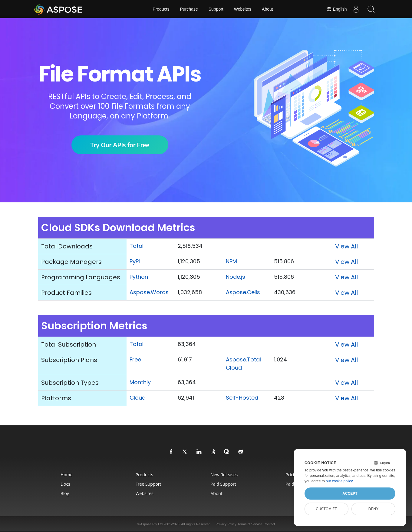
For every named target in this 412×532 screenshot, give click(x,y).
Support (216, 9)
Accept (350, 494)
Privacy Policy (226, 524)
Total (137, 246)
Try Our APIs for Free (120, 145)
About (267, 9)
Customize (326, 509)
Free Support (148, 484)
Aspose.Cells (243, 292)
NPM (231, 261)
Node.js (236, 277)
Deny (373, 509)
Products (161, 9)
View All (346, 246)
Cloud (138, 398)
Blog (65, 493)
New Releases (224, 475)
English (337, 9)
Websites (243, 9)
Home (67, 475)
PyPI (135, 261)
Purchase (189, 9)
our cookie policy (339, 481)
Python (139, 277)
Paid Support (223, 484)
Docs (65, 484)
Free (135, 359)
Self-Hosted (242, 398)
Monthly (140, 382)
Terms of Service (250, 524)
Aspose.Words (149, 292)
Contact (269, 524)
